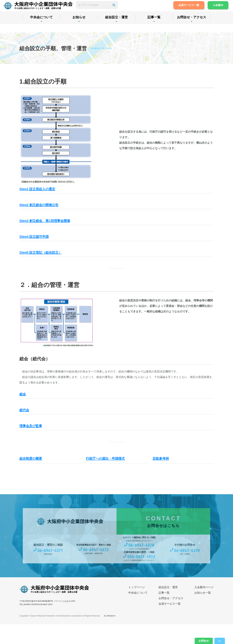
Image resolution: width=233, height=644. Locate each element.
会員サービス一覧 (185, 9)
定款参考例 (164, 478)
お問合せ (199, 640)
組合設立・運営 (116, 25)
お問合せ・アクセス (192, 25)
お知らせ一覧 (203, 613)
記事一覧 (154, 25)
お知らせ (79, 25)
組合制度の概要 (35, 478)
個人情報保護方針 (112, 636)
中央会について (41, 25)
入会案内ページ (204, 607)
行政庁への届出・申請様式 (112, 478)
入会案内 (215, 9)
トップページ (137, 607)
